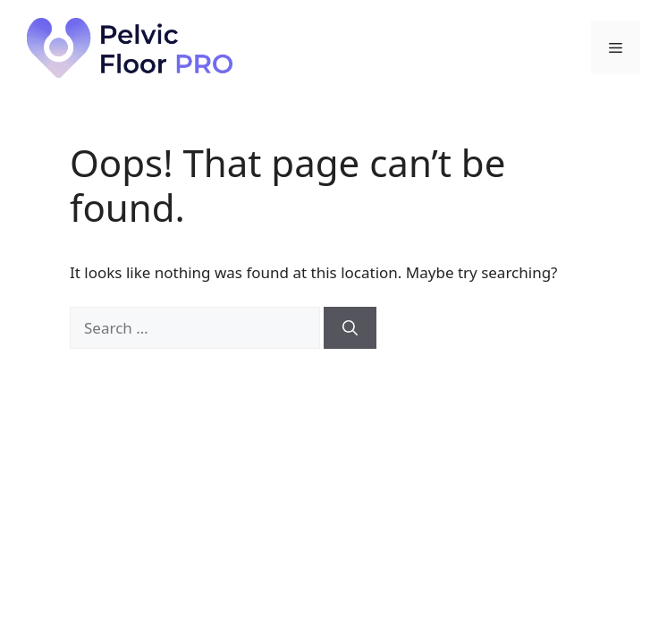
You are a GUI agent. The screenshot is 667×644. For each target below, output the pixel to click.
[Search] (350, 328)
